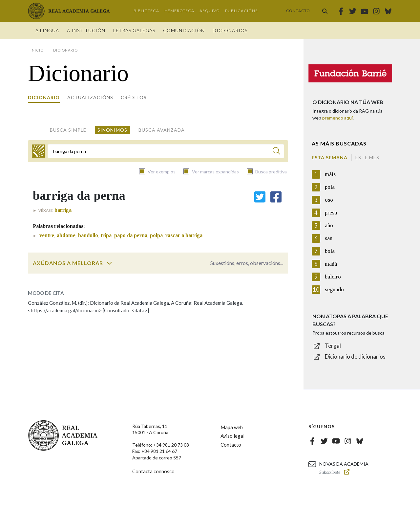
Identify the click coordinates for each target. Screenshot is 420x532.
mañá (331, 264)
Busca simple (68, 130)
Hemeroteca (179, 11)
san (329, 238)
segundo (334, 289)
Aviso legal (232, 436)
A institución (86, 30)
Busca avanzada (162, 130)
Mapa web (232, 427)
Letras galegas (134, 30)
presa (331, 213)
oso (329, 200)
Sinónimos (112, 130)
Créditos (134, 97)
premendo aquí (337, 118)
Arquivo (210, 11)
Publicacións (241, 11)
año (329, 225)
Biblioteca (146, 11)
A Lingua (47, 30)
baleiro (333, 277)
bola (330, 251)
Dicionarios (230, 30)
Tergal (333, 346)
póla (330, 187)
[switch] (109, 263)
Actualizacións (90, 97)
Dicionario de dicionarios (355, 356)
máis (330, 174)
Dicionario (44, 97)
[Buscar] (276, 152)
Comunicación (184, 30)
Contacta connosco (153, 471)
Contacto (298, 11)
